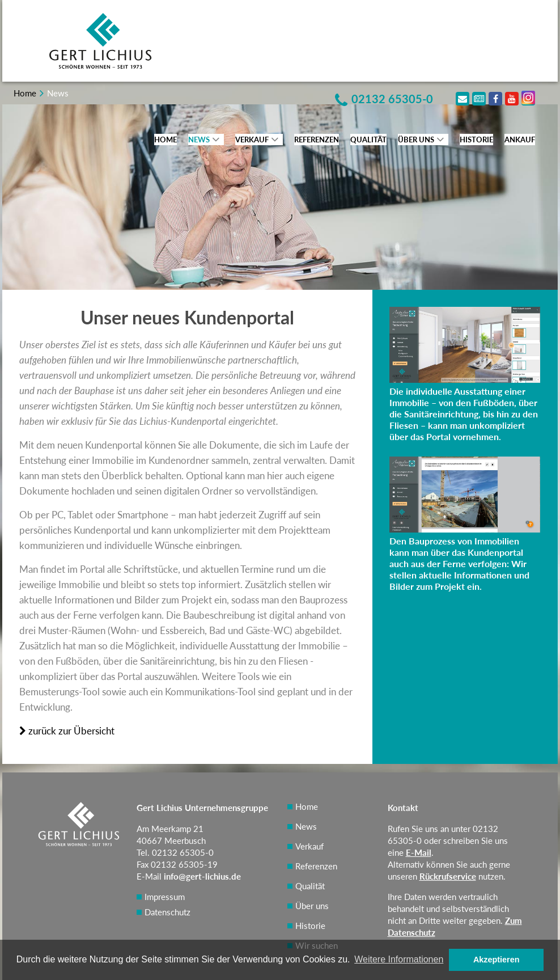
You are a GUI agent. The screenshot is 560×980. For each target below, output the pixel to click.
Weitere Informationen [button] (399, 959)
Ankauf (520, 140)
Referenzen (317, 140)
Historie (476, 140)
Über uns (416, 140)
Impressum (165, 897)
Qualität (368, 140)
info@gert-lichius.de (202, 876)
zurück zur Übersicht (67, 731)
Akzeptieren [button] (497, 960)
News (199, 140)
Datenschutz (167, 912)
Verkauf (252, 140)
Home (166, 140)
